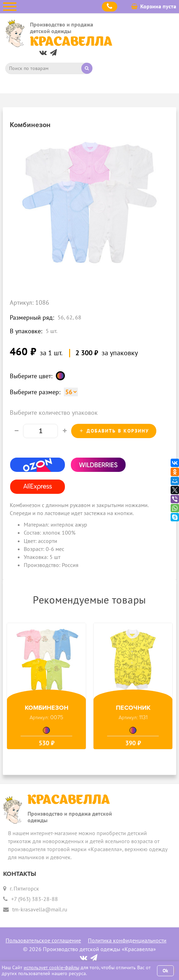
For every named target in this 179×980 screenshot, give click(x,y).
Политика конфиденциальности (127, 940)
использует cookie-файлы (51, 967)
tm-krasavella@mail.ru (40, 909)
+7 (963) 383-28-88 (35, 899)
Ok (165, 971)
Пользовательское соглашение (43, 940)
